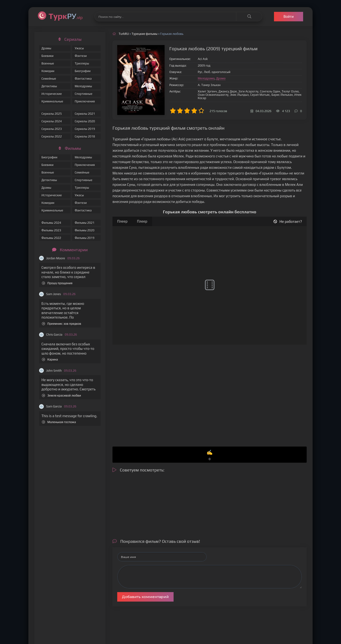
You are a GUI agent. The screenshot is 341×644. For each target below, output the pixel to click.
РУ (66, 16)
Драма (221, 78)
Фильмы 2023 (51, 230)
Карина (50, 359)
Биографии (83, 71)
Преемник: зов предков (62, 324)
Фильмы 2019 (84, 238)
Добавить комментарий (145, 597)
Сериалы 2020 (85, 121)
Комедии (48, 71)
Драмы (46, 48)
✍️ (210, 455)
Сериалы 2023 (52, 129)
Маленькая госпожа (59, 422)
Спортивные (83, 94)
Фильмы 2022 (51, 238)
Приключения (85, 101)
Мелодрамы (83, 86)
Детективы (49, 86)
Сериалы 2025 (52, 114)
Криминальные (52, 101)
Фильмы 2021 (84, 223)
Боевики (47, 56)
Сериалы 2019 (85, 129)
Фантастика (83, 79)
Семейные (49, 79)
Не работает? (288, 222)
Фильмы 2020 (84, 230)
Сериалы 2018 (85, 136)
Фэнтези (81, 56)
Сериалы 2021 (85, 114)
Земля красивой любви (61, 395)
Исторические (52, 94)
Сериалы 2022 (52, 136)
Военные (48, 63)
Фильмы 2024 (51, 223)
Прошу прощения (57, 283)
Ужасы (79, 48)
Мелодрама (206, 78)
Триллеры (82, 63)
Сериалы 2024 (52, 121)
